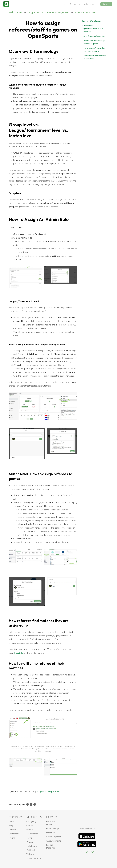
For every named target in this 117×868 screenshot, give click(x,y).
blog (11, 826)
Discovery (106, 4)
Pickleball (31, 850)
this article (18, 653)
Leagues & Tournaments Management (49, 12)
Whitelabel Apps (34, 858)
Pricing (12, 838)
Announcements (54, 841)
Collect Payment (54, 837)
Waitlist (30, 830)
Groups (30, 826)
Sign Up (94, 4)
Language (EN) (87, 828)
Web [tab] (13, 227)
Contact (12, 830)
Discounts (51, 832)
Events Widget (53, 828)
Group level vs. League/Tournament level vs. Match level (93, 28)
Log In (85, 4)
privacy (30, 842)
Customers (75, 4)
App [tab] (20, 227)
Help (65, 4)
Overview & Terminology (91, 21)
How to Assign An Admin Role (93, 36)
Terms (29, 838)
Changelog (31, 821)
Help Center (16, 12)
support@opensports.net (48, 791)
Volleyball (31, 854)
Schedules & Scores (85, 12)
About (12, 821)
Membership (32, 834)
